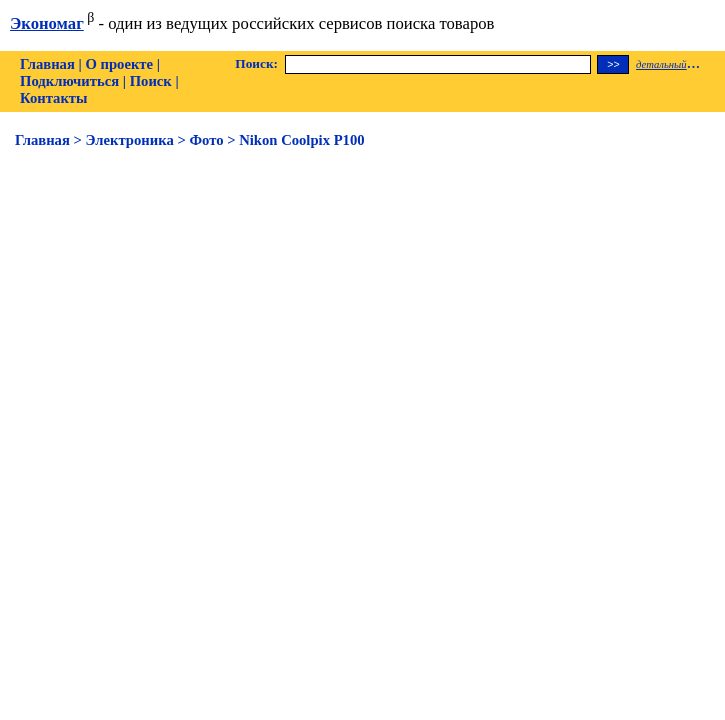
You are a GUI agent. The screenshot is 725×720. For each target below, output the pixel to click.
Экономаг (47, 23)
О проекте (119, 64)
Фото (206, 140)
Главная (47, 64)
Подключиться (69, 81)
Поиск (151, 81)
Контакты (53, 98)
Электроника (130, 140)
